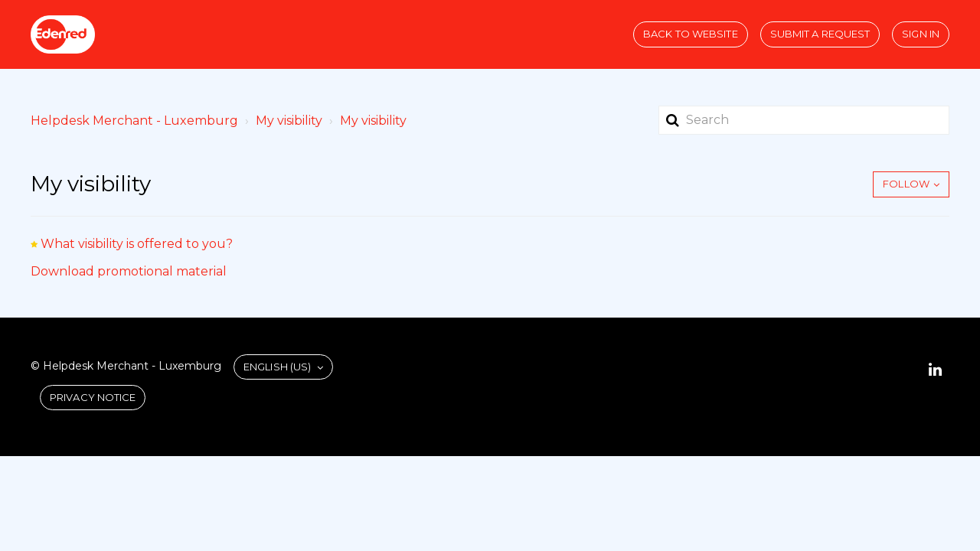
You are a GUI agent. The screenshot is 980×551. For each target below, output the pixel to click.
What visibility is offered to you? (137, 244)
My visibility (289, 121)
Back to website (691, 34)
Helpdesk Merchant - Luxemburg (134, 121)
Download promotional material (129, 271)
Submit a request (820, 34)
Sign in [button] (921, 34)
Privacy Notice (93, 397)
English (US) (278, 367)
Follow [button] (906, 184)
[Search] (804, 120)
